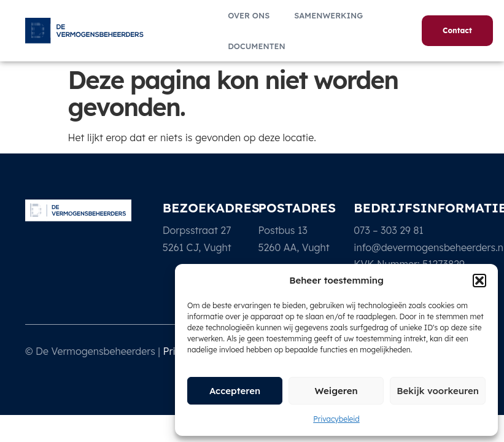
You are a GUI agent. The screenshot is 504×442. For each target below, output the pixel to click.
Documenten (256, 46)
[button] (479, 281)
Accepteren (235, 391)
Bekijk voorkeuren (438, 391)
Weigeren (336, 391)
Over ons (249, 15)
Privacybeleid (336, 419)
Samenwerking (328, 15)
